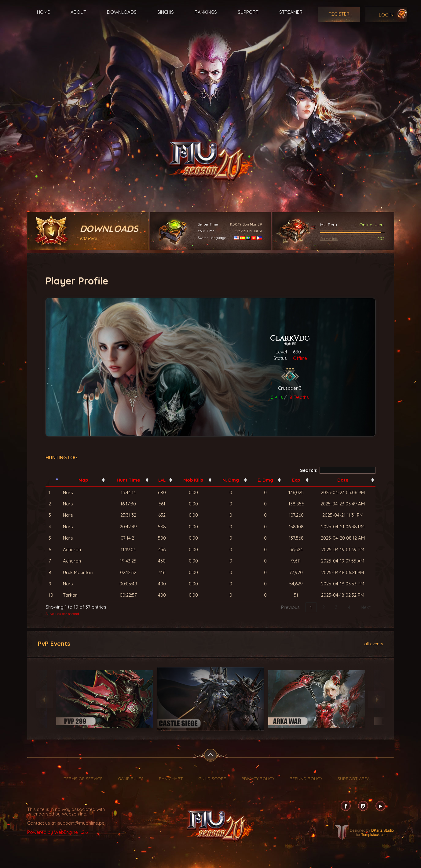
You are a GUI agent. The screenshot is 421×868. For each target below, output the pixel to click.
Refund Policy (306, 779)
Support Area (354, 779)
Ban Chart (171, 779)
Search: (338, 470)
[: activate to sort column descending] (53, 480)
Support (248, 12)
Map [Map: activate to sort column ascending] (83, 480)
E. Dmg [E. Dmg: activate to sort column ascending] (265, 480)
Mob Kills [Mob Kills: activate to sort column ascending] (193, 480)
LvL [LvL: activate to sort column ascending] (162, 480)
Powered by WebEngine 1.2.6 (57, 832)
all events (374, 643)
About (78, 12)
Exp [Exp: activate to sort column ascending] (296, 480)
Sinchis (166, 12)
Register (339, 14)
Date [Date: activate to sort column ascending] (343, 480)
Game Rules (131, 779)
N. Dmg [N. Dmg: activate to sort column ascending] (231, 480)
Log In (386, 15)
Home (43, 12)
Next (366, 607)
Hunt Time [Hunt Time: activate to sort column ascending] (128, 480)
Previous (290, 607)
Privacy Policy (258, 779)
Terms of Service (83, 779)
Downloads (122, 12)
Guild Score (212, 779)
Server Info (329, 239)
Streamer (291, 12)
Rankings (206, 12)
